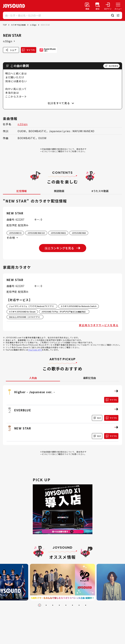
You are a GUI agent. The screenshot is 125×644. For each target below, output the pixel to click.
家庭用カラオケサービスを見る (99, 325)
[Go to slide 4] (59, 605)
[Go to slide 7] (79, 605)
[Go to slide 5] (66, 605)
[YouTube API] (35, 350)
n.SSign (33, 25)
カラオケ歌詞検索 (18, 25)
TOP (5, 25)
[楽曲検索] (87, 6)
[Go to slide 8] (86, 605)
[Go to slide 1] (40, 605)
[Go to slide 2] (46, 605)
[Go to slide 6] (72, 605)
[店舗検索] (98, 6)
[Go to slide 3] (53, 605)
